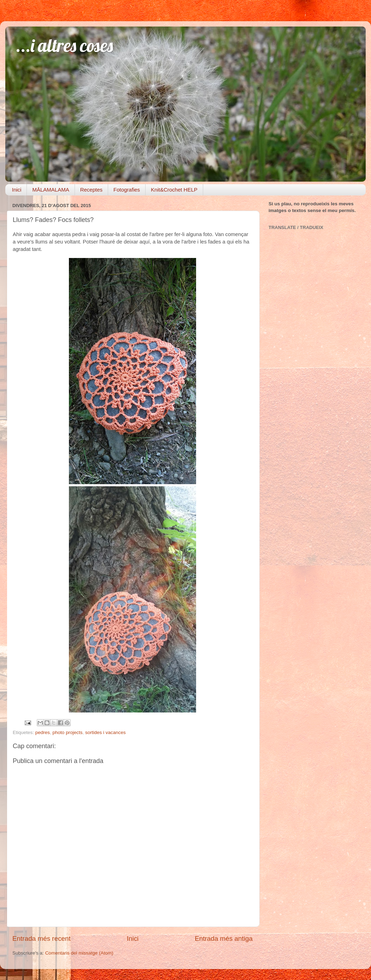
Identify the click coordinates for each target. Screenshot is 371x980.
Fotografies (127, 190)
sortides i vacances (105, 732)
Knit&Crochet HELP (174, 190)
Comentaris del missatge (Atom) (79, 953)
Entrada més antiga (224, 938)
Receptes (91, 190)
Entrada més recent (42, 938)
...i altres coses (64, 45)
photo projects (68, 732)
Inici (17, 190)
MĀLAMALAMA (51, 190)
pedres (43, 732)
